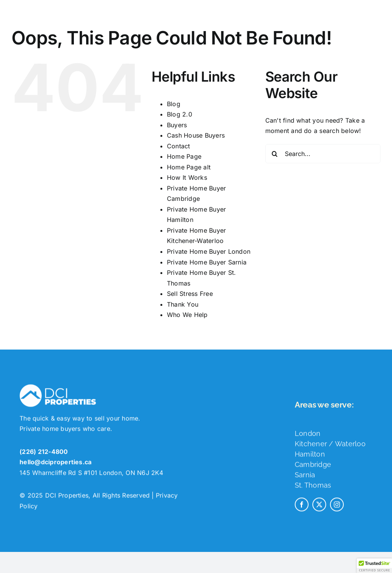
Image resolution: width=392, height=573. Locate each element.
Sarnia (305, 478)
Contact (179, 146)
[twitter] (319, 508)
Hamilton (310, 457)
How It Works (187, 177)
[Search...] (323, 154)
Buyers (177, 125)
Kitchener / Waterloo (330, 447)
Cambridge (313, 468)
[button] (374, 566)
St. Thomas (313, 488)
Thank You (183, 304)
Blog (174, 104)
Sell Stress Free (190, 294)
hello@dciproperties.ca (56, 465)
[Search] (275, 154)
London (308, 437)
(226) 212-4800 (44, 455)
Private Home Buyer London (209, 251)
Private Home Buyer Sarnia (207, 262)
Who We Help (187, 315)
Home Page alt (189, 167)
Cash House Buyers (196, 135)
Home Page (184, 156)
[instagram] (337, 508)
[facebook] (302, 508)
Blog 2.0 (180, 114)
